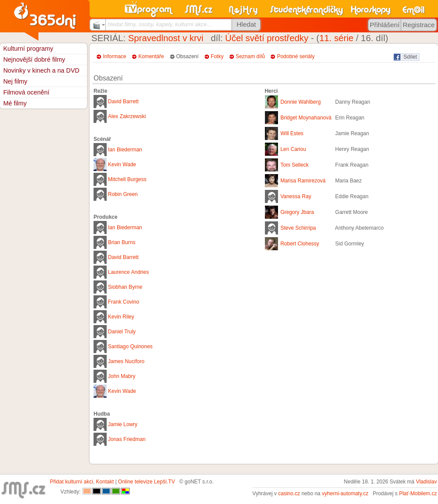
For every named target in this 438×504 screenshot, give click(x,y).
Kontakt (105, 482)
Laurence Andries (128, 272)
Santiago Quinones (130, 346)
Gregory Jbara (297, 212)
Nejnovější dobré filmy (34, 59)
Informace (114, 56)
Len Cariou (293, 149)
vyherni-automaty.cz (345, 493)
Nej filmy (15, 81)
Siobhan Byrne (125, 287)
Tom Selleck (294, 165)
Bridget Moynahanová (306, 118)
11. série (336, 38)
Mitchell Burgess (127, 179)
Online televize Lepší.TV (146, 482)
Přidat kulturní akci (71, 482)
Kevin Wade (122, 164)
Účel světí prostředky (267, 38)
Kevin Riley (121, 317)
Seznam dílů (250, 56)
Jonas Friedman (127, 439)
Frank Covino (123, 302)
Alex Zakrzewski (127, 116)
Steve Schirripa (298, 228)
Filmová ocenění (26, 92)
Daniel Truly (122, 332)
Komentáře (151, 56)
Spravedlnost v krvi (166, 38)
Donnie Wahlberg (300, 102)
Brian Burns (122, 242)
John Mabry (122, 376)
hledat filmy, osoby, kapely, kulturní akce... (160, 24)
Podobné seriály (296, 56)
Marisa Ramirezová (303, 181)
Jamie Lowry (123, 424)
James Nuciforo (126, 361)
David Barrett (123, 101)
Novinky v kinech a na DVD (41, 70)
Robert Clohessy (300, 244)
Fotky (217, 56)
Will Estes (292, 133)
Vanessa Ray (295, 196)
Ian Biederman (125, 150)
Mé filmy (15, 103)
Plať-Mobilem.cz (418, 493)
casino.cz (289, 493)
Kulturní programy (28, 49)
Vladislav (426, 482)
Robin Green (123, 194)
